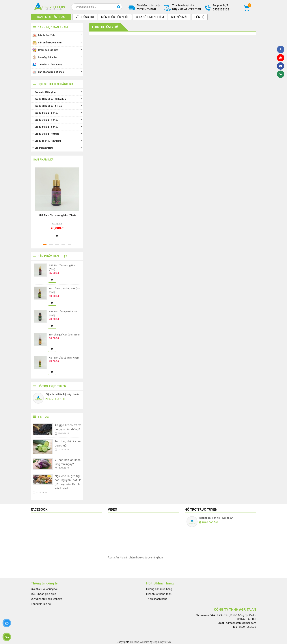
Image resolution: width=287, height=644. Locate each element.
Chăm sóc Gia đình (57, 50)
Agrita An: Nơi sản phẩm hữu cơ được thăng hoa (135, 558)
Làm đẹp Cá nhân (57, 57)
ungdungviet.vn (162, 642)
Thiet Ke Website (139, 642)
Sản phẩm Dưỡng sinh (57, 43)
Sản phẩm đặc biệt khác (57, 72)
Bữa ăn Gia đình (57, 35)
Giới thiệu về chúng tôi (44, 589)
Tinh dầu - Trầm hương (57, 65)
